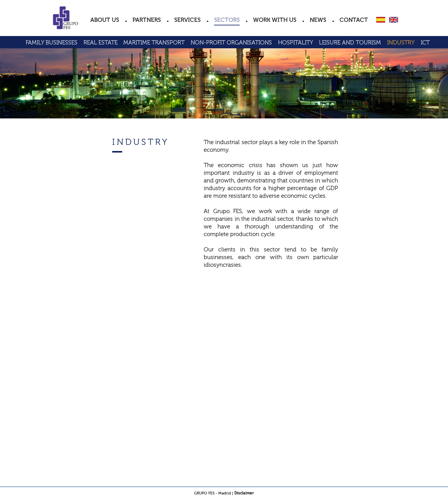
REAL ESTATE (101, 43)
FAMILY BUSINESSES (52, 43)
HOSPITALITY (296, 43)
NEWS (318, 20)
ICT (425, 43)
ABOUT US (105, 20)
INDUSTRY (401, 43)
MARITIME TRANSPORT (154, 43)
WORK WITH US (275, 20)
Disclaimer (244, 493)
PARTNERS (147, 20)
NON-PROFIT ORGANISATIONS (231, 43)
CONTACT (354, 20)
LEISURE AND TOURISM (350, 43)
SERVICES (187, 20)
